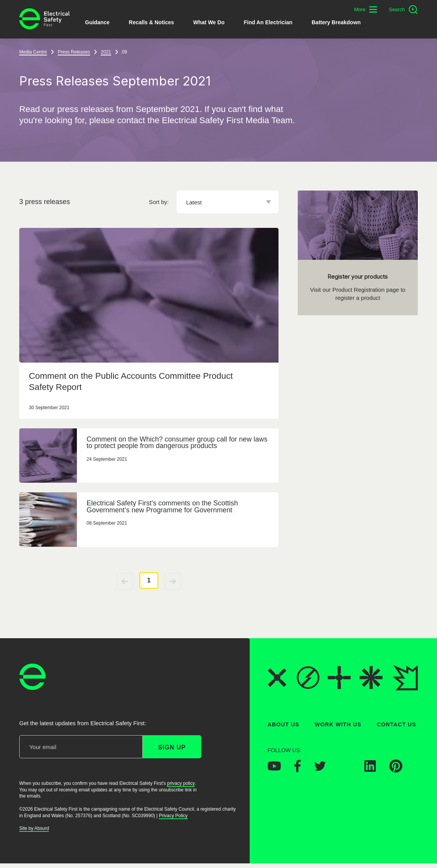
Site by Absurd (34, 828)
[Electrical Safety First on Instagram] (345, 769)
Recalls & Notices (152, 22)
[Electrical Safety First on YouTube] (274, 768)
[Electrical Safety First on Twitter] (320, 769)
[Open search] (403, 10)
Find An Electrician (268, 22)
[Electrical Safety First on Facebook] (298, 770)
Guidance (97, 22)
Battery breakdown (336, 22)
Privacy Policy (173, 816)
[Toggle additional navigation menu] (365, 9)
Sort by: (159, 202)
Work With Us (338, 724)
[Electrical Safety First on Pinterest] (396, 770)
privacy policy (181, 783)
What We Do (209, 22)
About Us (284, 724)
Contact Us (396, 724)
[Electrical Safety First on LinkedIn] (370, 769)
